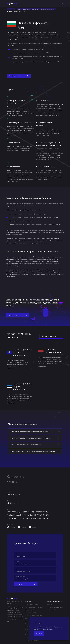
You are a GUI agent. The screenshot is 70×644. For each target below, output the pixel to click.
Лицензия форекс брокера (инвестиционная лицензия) (37, 9)
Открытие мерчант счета (32, 604)
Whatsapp (24, 527)
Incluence (11, 9)
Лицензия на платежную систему (34, 615)
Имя (17, 554)
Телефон (9, 492)
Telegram (35, 527)
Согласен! (39, 634)
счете (15, 232)
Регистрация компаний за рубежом (34, 607)
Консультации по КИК (31, 613)
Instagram (12, 527)
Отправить (26, 584)
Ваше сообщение (21, 576)
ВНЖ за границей (30, 610)
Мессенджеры (10, 524)
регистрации (27, 43)
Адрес (8, 509)
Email (8, 500)
